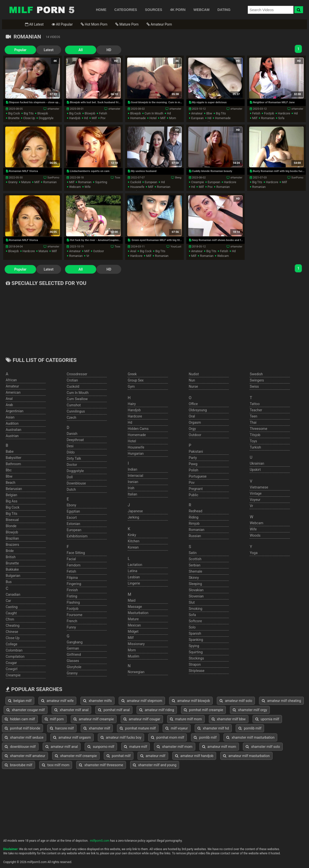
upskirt (255, 470)
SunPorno (53, 178)
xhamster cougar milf (26, 710)
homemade (138, 118)
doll (70, 477)
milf (94, 118)
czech (72, 417)
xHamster (53, 109)
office (193, 404)
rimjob (194, 523)
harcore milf (62, 728)
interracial (135, 476)
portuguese (198, 476)
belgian (11, 495)
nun (192, 380)
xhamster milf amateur (25, 756)
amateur (197, 113)
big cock (14, 113)
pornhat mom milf (168, 737)
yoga (253, 553)
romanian (268, 118)
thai (253, 422)
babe (10, 451)
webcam (75, 187)
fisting (72, 596)
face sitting (76, 553)
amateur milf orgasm (72, 737)
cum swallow (77, 399)
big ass (12, 501)
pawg (193, 464)
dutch (71, 489)
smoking (196, 609)
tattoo (255, 404)
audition (12, 423)
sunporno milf (101, 747)
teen (253, 416)
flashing (73, 602)
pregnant (196, 489)
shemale (195, 571)
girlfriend (74, 655)
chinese (12, 632)
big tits (29, 113)
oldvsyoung (198, 410)
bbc (9, 470)
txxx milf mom (56, 765)
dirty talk (74, 458)
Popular (17, 50)
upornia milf (267, 719)
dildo (71, 452)
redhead (196, 511)
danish (72, 434)
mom (173, 118)
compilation (15, 657)
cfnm (10, 619)
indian (132, 469)
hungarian (136, 453)
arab (9, 405)
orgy (192, 429)
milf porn (54, 719)
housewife (137, 187)
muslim (133, 656)
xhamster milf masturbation (250, 737)
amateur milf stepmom (142, 701)
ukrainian (257, 463)
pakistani (196, 451)
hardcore (284, 113)
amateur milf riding (157, 710)
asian (10, 417)
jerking (133, 517)
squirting (101, 182)
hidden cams (138, 429)
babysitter (14, 458)
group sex (136, 380)
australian (14, 430)
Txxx (118, 178)
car (8, 601)
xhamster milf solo (263, 747)
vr (88, 256)
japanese (135, 511)
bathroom (13, 464)
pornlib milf (250, 728)
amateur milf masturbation (246, 756)
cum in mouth (154, 113)
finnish (72, 590)
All (70, 50)
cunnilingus (76, 411)
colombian (14, 650)
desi (70, 446)
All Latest (34, 24)
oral (192, 416)
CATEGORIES (126, 10)
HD (95, 50)
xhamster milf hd (213, 728)
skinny (194, 578)
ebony (72, 505)
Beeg (178, 178)
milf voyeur (177, 728)
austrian (12, 436)
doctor (72, 465)
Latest (42, 50)
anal (133, 251)
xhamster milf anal (71, 710)
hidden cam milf (20, 719)
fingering (74, 584)
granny (13, 182)
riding (194, 517)
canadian (13, 594)
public (194, 495)
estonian (74, 524)
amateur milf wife (57, 701)
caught (11, 613)
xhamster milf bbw (229, 719)
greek (132, 374)
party (193, 458)
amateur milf (153, 756)
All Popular (62, 24)
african (11, 380)
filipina (72, 578)
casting (12, 607)
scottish (195, 559)
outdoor (98, 251)
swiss (254, 386)
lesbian (134, 577)
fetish (103, 113)
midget (133, 631)
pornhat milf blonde (22, 728)
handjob (75, 118)
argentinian (15, 411)
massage (135, 607)
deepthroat (75, 440)
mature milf (135, 747)
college (12, 644)
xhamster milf (97, 728)
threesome (258, 429)
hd (86, 118)
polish (193, 470)
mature (26, 182)
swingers (257, 380)
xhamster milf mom (174, 747)
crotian (72, 380)
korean (133, 547)
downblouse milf (20, 747)
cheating (13, 625)
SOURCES (154, 10)
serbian (195, 565)
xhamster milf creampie (76, 756)
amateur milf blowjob (191, 701)
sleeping (195, 584)
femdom (74, 565)
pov (103, 118)
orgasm (195, 422)
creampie (198, 182)
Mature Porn (127, 24)
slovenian (196, 596)
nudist (194, 374)
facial (71, 559)
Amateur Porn (159, 24)
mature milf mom (186, 719)
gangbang (75, 642)
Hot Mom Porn (94, 24)
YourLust (176, 247)
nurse (193, 386)
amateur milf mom (219, 747)
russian (195, 536)
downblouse (76, 483)
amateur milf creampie (94, 719)
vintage (256, 493)
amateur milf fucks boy (121, 737)
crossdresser (77, 374)
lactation (135, 565)
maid (132, 600)
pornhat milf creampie (204, 710)
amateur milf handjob (194, 756)
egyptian (74, 511)
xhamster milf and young (155, 765)
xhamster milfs (97, 701)
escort (72, 518)
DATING (224, 10)
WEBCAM (202, 10)
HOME (101, 10)
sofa (281, 118)
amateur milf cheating (281, 701)
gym (131, 386)
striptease (197, 671)
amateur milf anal (62, 747)
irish (131, 488)
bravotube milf (19, 765)
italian (132, 494)
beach (11, 483)
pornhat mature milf (138, 728)
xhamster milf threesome (101, 765)
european (197, 118)
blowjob (43, 113)
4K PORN (178, 10)
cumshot (74, 405)
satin (193, 553)
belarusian (14, 489)
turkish (255, 447)
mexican (134, 625)
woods (255, 535)
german (73, 648)
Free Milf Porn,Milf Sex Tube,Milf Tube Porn (42, 10)
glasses (73, 661)
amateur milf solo (236, 701)
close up (29, 118)
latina (133, 571)
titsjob (255, 435)
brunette (14, 118)
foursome (75, 615)
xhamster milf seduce (24, 737)
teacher (256, 410)
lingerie (134, 583)
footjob (269, 113)
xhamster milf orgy (250, 710)
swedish (256, 374)
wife (88, 187)
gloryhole (74, 667)
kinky (132, 535)
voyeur (255, 500)
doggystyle (46, 118)
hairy (132, 404)
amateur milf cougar (142, 719)
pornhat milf (119, 756)
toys (253, 441)
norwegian (136, 672)
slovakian (196, 590)
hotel (153, 118)
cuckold (135, 182)
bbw (209, 113)
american (13, 392)
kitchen (134, 541)
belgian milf (20, 701)
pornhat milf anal (114, 710)
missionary (136, 644)
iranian (133, 482)
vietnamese (259, 487)
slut (192, 602)
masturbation (138, 613)
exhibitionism (77, 536)
